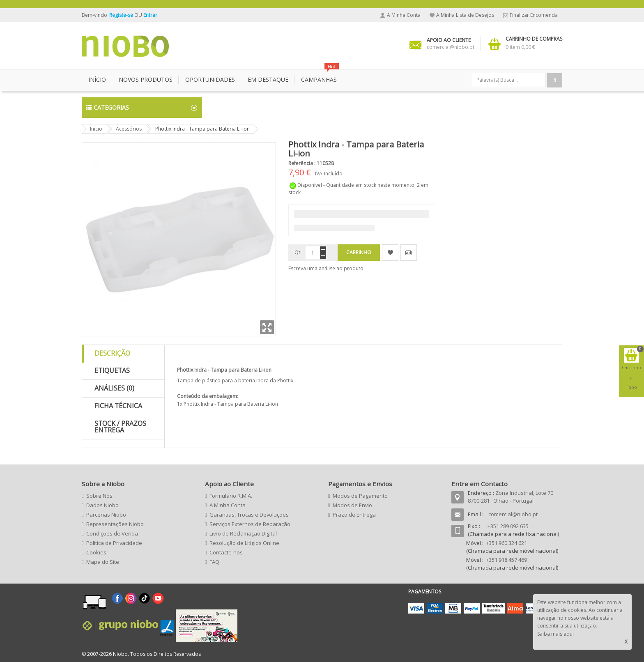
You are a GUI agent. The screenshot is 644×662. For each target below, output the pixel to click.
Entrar (150, 15)
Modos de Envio (352, 505)
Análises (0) (114, 388)
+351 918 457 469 (506, 560)
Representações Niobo (115, 524)
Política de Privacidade (114, 543)
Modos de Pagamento (360, 496)
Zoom (267, 327)
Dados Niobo (102, 505)
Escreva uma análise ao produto (326, 268)
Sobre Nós (99, 496)
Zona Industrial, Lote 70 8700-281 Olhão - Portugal (511, 497)
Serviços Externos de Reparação (250, 524)
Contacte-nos (226, 552)
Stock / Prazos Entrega (120, 427)
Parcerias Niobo (106, 515)
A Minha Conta (404, 15)
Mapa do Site (103, 562)
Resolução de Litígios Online (244, 543)
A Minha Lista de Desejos (465, 15)
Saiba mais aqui (555, 634)
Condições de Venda (112, 533)
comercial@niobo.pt (513, 514)
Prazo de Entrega (354, 515)
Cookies (96, 552)
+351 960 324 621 (506, 543)
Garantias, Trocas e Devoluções (249, 515)
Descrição (112, 353)
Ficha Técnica (118, 406)
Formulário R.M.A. (231, 496)
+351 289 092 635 (508, 526)
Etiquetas (112, 370)
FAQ (214, 562)
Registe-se (122, 15)
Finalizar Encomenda (534, 15)
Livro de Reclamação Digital (243, 533)
